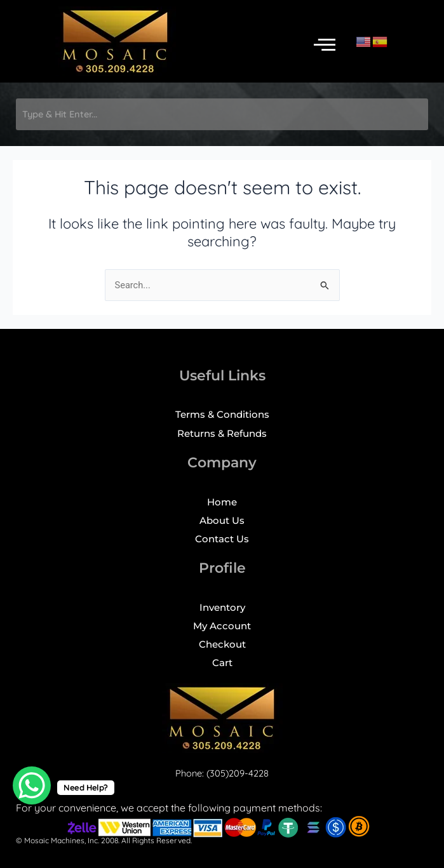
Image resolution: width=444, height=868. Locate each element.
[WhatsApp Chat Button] (32, 785)
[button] (325, 45)
